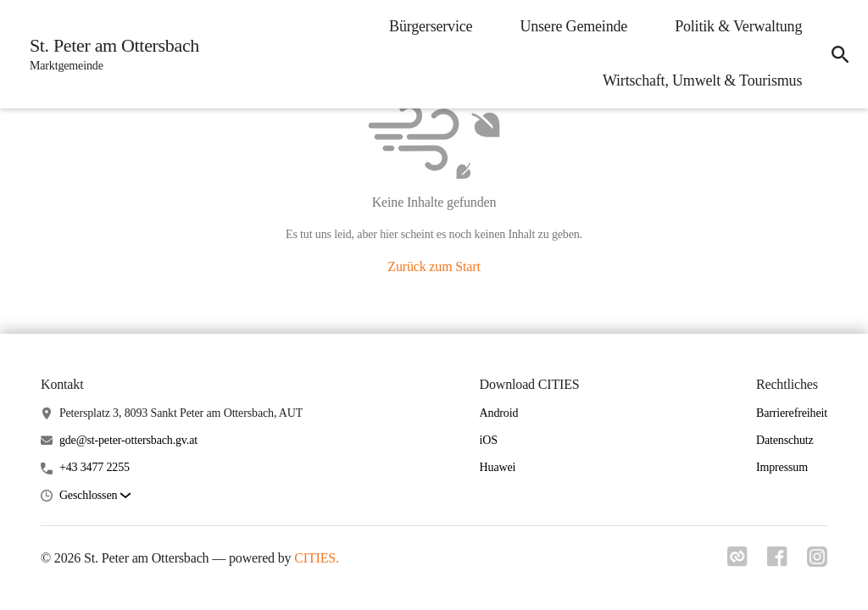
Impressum (782, 467)
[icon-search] (839, 54)
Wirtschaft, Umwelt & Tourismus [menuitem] (701, 80)
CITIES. (317, 558)
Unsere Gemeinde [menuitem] (572, 26)
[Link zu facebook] (776, 562)
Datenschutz (785, 440)
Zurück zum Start (434, 266)
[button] (95, 496)
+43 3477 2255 (95, 467)
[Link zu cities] (736, 562)
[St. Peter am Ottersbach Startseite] (110, 54)
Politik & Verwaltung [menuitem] (737, 26)
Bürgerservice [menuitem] (429, 26)
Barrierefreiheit (792, 413)
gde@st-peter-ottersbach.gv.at (128, 440)
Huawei (498, 467)
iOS (489, 440)
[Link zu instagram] (817, 562)
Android (499, 413)
